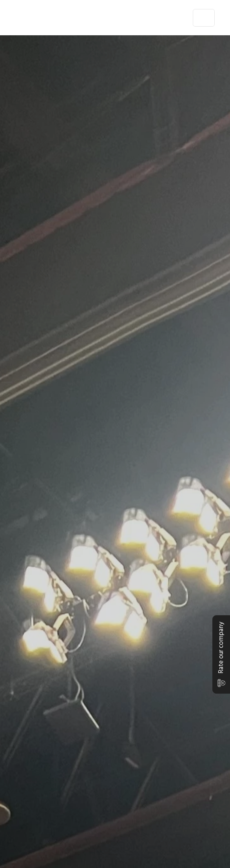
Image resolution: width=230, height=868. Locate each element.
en (180, 18)
